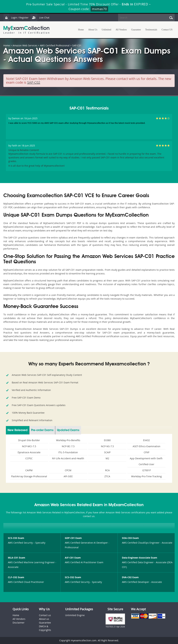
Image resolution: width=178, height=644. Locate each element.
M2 (107, 458)
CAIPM (29, 470)
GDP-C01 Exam (73, 538)
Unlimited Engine (75, 615)
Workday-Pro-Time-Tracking (146, 476)
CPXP (147, 452)
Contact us (45, 615)
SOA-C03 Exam (130, 538)
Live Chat (40, 18)
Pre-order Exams (42, 430)
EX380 (107, 440)
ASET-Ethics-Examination (147, 446)
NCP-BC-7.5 (68, 446)
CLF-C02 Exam (16, 577)
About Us (93, 30)
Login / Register (16, 18)
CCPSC (29, 458)
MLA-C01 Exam (17, 558)
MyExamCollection (26, 30)
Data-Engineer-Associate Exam (140, 558)
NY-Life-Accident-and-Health (68, 458)
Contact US (167, 30)
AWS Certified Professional (55, 45)
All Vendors (121, 30)
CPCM (68, 470)
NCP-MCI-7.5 (29, 446)
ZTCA (107, 476)
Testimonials (151, 30)
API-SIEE (68, 476)
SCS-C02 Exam (73, 577)
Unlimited (106, 30)
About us (44, 619)
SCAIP (107, 452)
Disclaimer (19, 623)
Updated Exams (68, 430)
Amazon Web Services (25, 45)
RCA (107, 470)
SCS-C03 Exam (16, 538)
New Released (18, 430)
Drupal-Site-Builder (29, 440)
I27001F (147, 470)
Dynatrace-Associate (29, 452)
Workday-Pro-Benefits (68, 440)
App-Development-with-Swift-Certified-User (146, 461)
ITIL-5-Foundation (68, 452)
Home (81, 30)
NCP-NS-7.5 (107, 446)
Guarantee (136, 30)
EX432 (146, 440)
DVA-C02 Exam (130, 577)
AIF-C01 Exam (73, 558)
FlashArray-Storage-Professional (29, 476)
